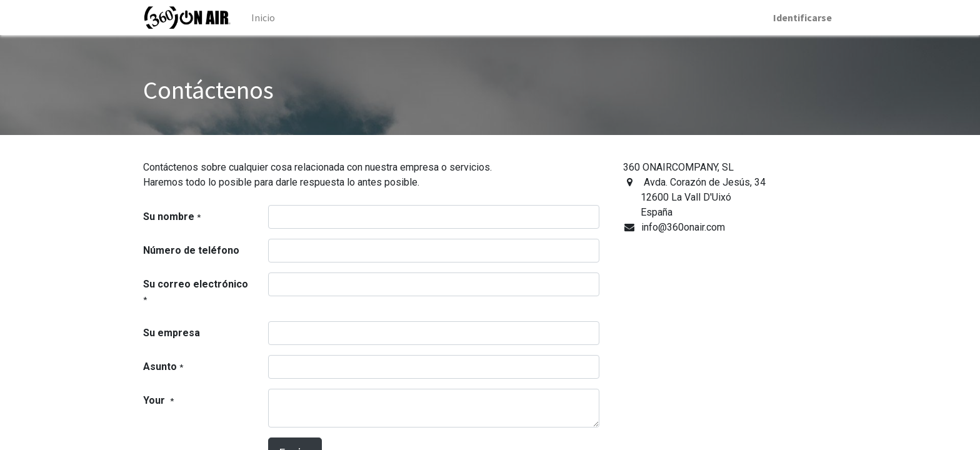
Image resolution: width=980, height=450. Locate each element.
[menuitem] (263, 17)
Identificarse (802, 17)
